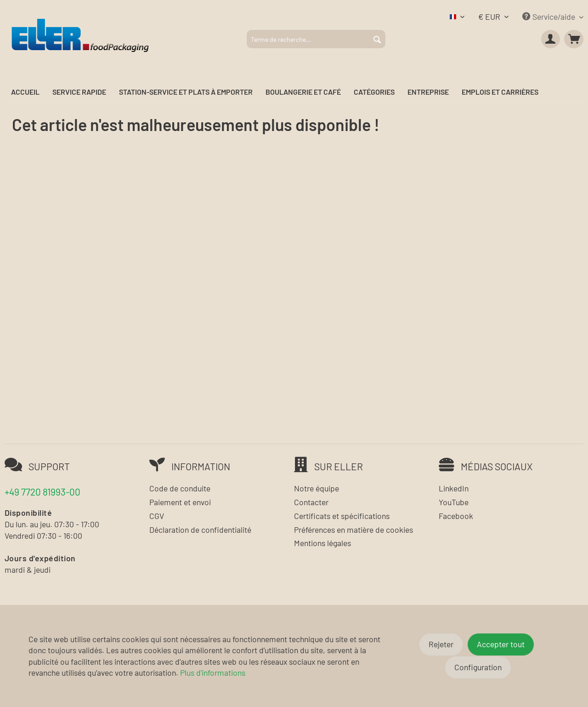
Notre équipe (317, 488)
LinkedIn (454, 488)
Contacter (311, 502)
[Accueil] (25, 92)
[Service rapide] (79, 92)
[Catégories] (374, 92)
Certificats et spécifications (342, 516)
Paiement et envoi (180, 502)
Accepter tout (501, 644)
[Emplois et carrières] (500, 92)
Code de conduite (180, 488)
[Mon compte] (551, 39)
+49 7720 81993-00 (42, 492)
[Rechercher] (377, 39)
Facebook (456, 516)
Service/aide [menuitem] (550, 17)
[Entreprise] (428, 92)
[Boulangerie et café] (303, 92)
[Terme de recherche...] (316, 39)
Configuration (478, 667)
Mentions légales (322, 543)
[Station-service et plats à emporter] (186, 92)
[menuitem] (316, 39)
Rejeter (441, 644)
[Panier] (574, 39)
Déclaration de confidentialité (200, 530)
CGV (157, 516)
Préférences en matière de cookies (353, 530)
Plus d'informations (213, 673)
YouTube (454, 502)
